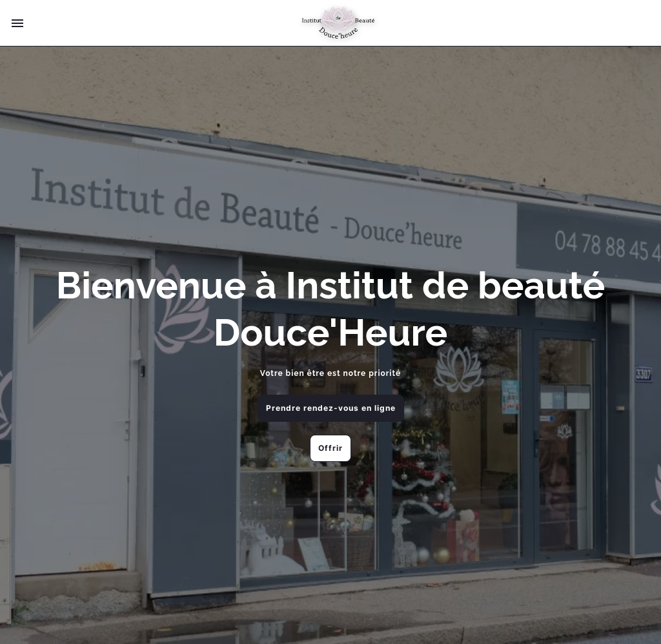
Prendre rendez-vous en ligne (331, 408)
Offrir (330, 448)
